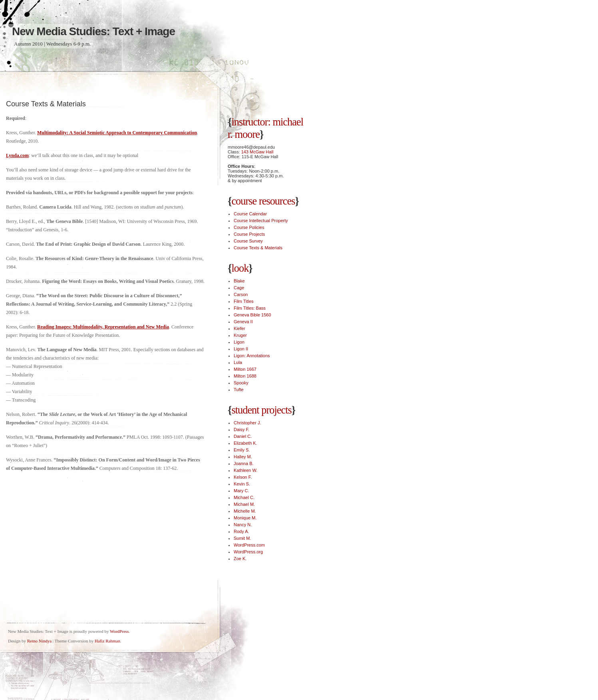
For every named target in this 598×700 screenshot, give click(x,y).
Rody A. (241, 531)
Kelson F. (243, 477)
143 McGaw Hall (257, 152)
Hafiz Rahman (107, 641)
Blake (239, 281)
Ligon (239, 342)
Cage (239, 288)
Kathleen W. (245, 470)
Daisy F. (241, 430)
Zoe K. (240, 559)
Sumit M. (242, 538)
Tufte (239, 390)
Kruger (240, 335)
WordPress (119, 631)
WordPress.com (249, 545)
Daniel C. (243, 436)
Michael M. (244, 504)
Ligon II (241, 349)
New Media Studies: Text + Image (93, 31)
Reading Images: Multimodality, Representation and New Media (103, 327)
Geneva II (243, 322)
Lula (238, 362)
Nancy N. (243, 525)
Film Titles (244, 301)
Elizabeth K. (245, 443)
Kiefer (239, 328)
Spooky (241, 383)
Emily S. (242, 450)
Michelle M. (245, 511)
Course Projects (249, 234)
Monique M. (245, 518)
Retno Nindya (39, 641)
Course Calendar (250, 214)
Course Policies (249, 227)
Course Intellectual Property (261, 221)
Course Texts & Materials (258, 248)
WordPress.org (248, 552)
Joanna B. (244, 463)
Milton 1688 (245, 376)
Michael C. (244, 497)
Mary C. (241, 491)
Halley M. (243, 457)
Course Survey (248, 241)
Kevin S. (242, 484)
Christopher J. (247, 423)
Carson (241, 294)
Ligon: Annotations (252, 356)
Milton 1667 (245, 369)
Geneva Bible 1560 (252, 315)
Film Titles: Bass (250, 308)
